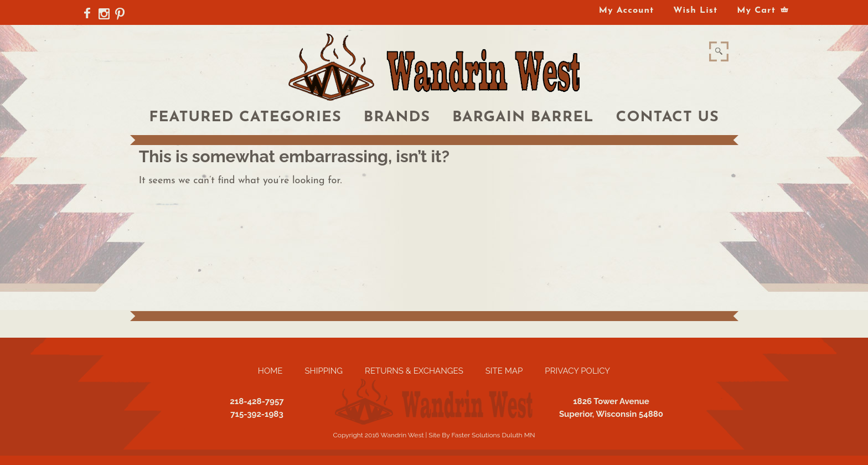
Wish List (695, 11)
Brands (397, 118)
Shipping (324, 371)
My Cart (756, 11)
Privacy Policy (577, 371)
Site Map (504, 371)
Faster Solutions (476, 435)
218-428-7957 (257, 401)
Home (270, 371)
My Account (626, 11)
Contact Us (668, 118)
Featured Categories (245, 118)
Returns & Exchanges (414, 371)
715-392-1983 (257, 414)
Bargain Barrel (523, 118)
